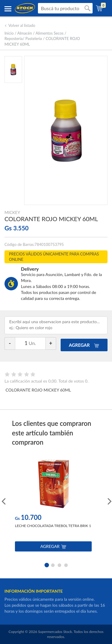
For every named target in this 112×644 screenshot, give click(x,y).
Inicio (9, 33)
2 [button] (53, 565)
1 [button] (46, 565)
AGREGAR (84, 345)
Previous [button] (3, 501)
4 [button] (66, 565)
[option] (53, 506)
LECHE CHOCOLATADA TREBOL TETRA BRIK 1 (53, 526)
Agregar (53, 546)
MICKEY (12, 212)
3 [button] (59, 565)
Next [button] (109, 501)
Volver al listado (20, 25)
